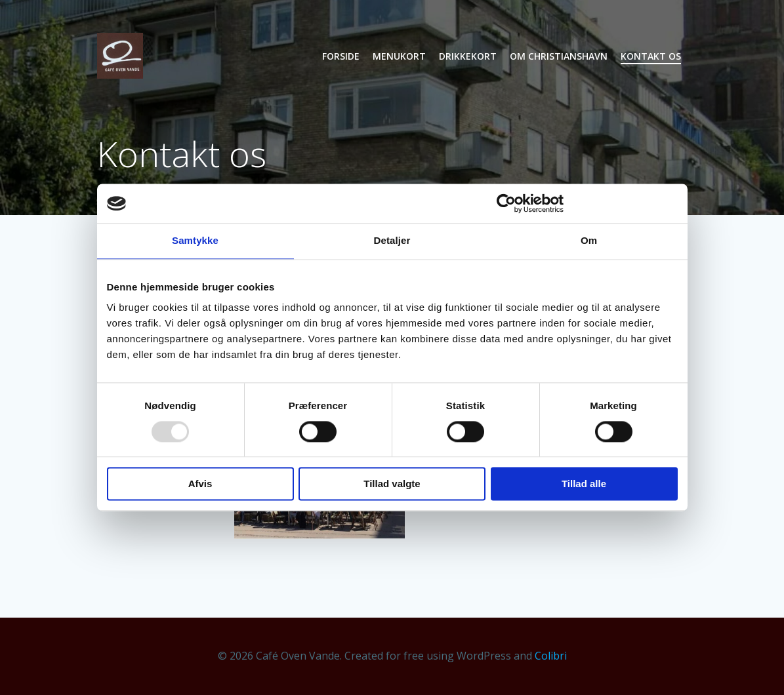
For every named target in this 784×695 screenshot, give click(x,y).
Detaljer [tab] (392, 240)
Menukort (399, 56)
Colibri (551, 656)
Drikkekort (468, 56)
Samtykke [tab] (195, 240)
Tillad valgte (392, 484)
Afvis (200, 484)
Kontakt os (651, 56)
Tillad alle (584, 484)
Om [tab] (589, 240)
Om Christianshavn (559, 56)
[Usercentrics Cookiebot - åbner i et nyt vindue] (506, 203)
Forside (341, 56)
